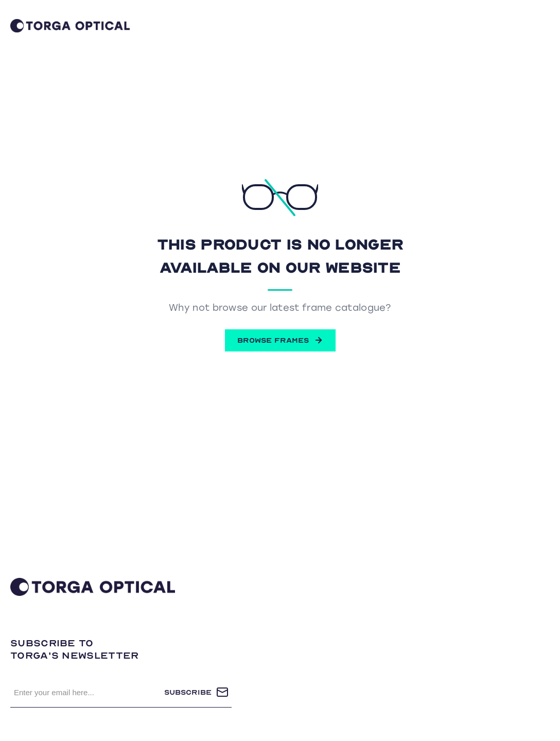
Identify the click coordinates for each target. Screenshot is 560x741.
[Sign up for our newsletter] (87, 692)
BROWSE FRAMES (280, 340)
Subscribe (188, 692)
